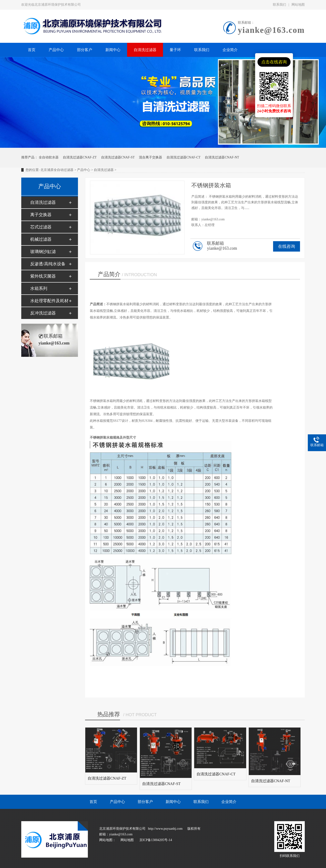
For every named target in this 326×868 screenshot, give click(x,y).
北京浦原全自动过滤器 (57, 170)
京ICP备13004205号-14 (156, 840)
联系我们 (279, 5)
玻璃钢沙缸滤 (43, 252)
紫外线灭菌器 (43, 276)
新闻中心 (173, 802)
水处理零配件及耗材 (49, 301)
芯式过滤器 (41, 227)
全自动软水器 (49, 157)
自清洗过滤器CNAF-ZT (80, 157)
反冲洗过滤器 (43, 313)
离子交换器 (41, 215)
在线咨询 (287, 246)
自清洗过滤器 (104, 170)
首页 (93, 802)
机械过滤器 (41, 239)
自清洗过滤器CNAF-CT (184, 157)
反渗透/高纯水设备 (48, 264)
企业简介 (229, 802)
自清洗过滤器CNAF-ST (118, 157)
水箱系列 (39, 288)
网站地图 (298, 5)
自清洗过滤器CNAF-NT (222, 157)
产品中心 (84, 170)
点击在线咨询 (274, 62)
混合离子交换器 (150, 157)
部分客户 (145, 802)
